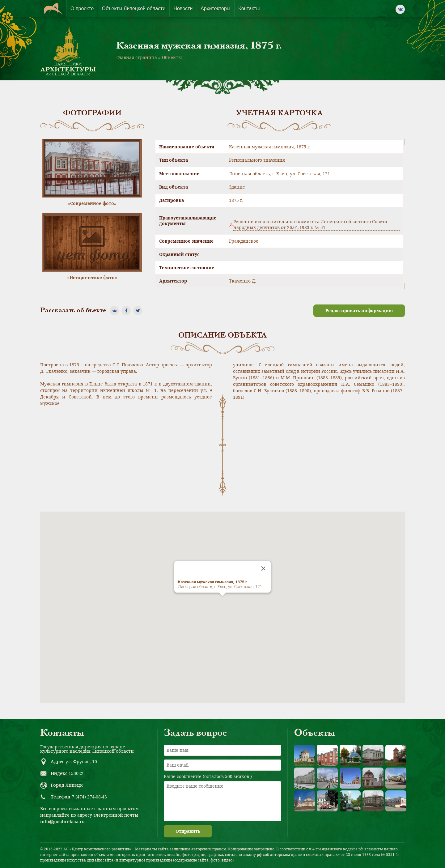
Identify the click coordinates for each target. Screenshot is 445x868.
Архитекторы (215, 9)
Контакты (249, 9)
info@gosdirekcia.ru (62, 821)
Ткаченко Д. (243, 281)
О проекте (82, 9)
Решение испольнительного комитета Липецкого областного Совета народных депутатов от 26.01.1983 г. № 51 (310, 224)
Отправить (188, 831)
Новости (183, 9)
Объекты (172, 57)
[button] (222, 602)
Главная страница (137, 57)
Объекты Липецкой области (133, 9)
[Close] (263, 568)
